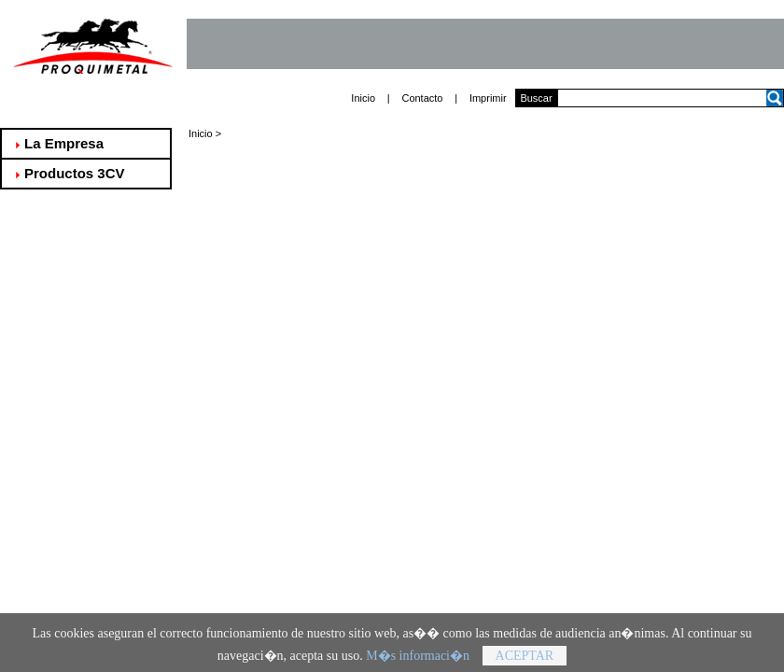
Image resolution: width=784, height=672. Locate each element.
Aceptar (525, 659)
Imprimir (488, 98)
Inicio (363, 98)
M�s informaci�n (418, 659)
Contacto (422, 98)
